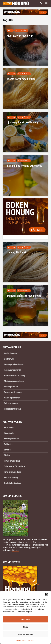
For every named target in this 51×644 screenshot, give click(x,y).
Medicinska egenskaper (14, 381)
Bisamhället (9, 433)
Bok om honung (11, 403)
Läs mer (16, 550)
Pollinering (9, 444)
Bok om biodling (11, 478)
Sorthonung (9, 359)
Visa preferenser (26, 634)
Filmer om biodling (12, 461)
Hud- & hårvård (21, 31)
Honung (11, 74)
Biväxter (8, 450)
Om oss (31, 640)
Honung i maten (11, 387)
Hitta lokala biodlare (13, 472)
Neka (26, 627)
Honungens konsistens (14, 364)
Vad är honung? (11, 353)
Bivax (10, 31)
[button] (47, 594)
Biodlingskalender (12, 439)
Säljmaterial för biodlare (14, 466)
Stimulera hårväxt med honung (24, 296)
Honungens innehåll (13, 370)
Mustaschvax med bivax (20, 35)
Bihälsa (7, 455)
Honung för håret (16, 252)
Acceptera (26, 619)
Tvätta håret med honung (21, 79)
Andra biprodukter (12, 398)
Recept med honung (13, 392)
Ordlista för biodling (12, 483)
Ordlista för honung (12, 409)
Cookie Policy (21, 640)
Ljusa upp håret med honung (23, 122)
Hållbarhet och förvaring (14, 376)
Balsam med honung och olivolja (25, 166)
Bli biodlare (9, 428)
